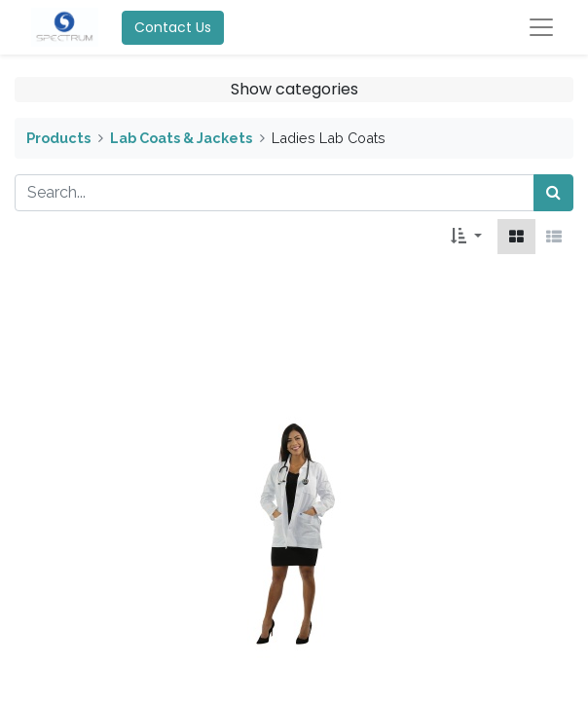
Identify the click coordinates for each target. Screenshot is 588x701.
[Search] (553, 193)
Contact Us (173, 27)
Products (58, 138)
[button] (466, 237)
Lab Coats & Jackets (181, 138)
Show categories (294, 89)
